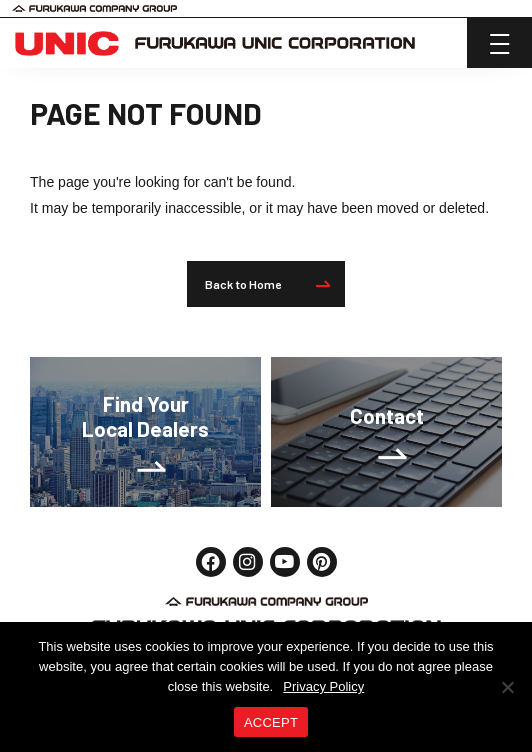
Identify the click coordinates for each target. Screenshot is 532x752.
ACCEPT (271, 722)
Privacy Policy (323, 686)
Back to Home (267, 284)
